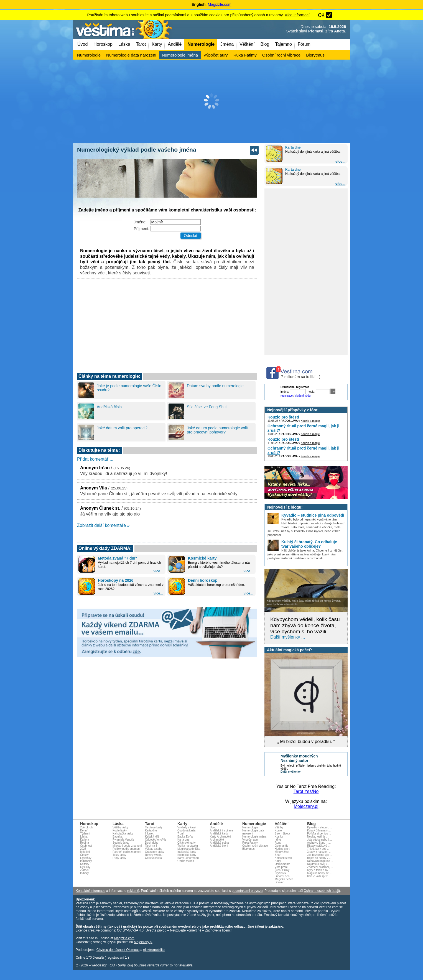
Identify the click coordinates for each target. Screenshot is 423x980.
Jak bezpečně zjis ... (320, 855)
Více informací (297, 15)
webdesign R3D (103, 965)
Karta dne (293, 147)
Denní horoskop (203, 580)
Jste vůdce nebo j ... (319, 840)
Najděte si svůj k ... (319, 864)
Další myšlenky (291, 772)
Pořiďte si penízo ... (319, 834)
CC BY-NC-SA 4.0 (130, 930)
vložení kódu (303, 396)
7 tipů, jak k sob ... (318, 849)
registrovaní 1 (117, 958)
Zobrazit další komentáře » (103, 525)
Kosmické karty (202, 558)
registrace (287, 396)
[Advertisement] (211, 101)
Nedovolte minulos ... (320, 861)
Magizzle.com (220, 4)
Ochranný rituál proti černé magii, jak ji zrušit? (303, 428)
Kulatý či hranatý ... (319, 830)
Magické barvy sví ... (320, 873)
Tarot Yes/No (306, 791)
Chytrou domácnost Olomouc (118, 950)
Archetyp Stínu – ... (319, 843)
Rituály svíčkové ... (319, 846)
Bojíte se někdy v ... (319, 858)
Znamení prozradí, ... (320, 867)
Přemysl (316, 31)
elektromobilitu (154, 950)
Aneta (339, 31)
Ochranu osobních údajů (322, 891)
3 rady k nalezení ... (319, 852)
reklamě (133, 891)
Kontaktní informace (91, 891)
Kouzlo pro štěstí (283, 417)
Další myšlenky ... (288, 637)
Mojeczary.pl (306, 806)
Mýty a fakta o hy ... (319, 870)
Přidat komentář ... (95, 459)
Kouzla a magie (310, 421)
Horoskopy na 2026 (116, 580)
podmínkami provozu (247, 891)
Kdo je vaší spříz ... (319, 876)
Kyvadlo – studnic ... (320, 827)
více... (340, 161)
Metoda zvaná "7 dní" (118, 558)
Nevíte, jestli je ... (318, 837)
